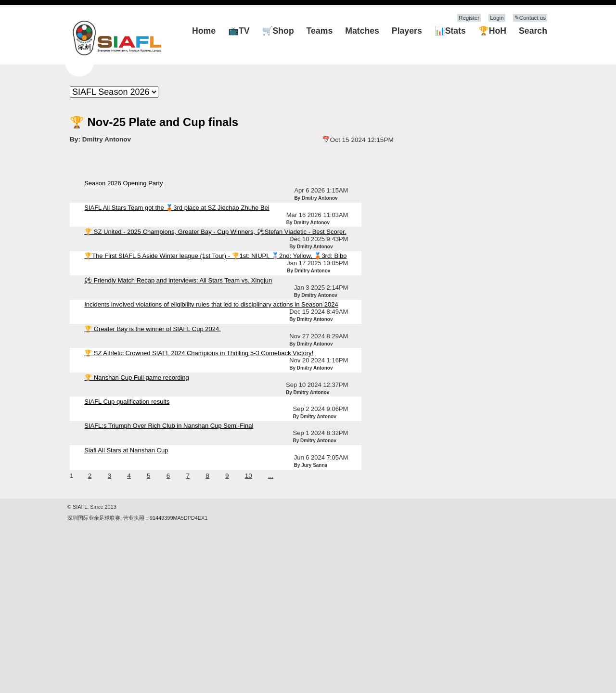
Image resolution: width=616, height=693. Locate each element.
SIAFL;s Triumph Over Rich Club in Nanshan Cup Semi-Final (169, 426)
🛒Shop (278, 31)
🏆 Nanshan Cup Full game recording (137, 378)
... (271, 476)
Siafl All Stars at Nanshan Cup (126, 450)
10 (249, 476)
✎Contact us (530, 18)
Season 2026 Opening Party (123, 183)
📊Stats (450, 31)
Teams (320, 31)
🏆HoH (492, 31)
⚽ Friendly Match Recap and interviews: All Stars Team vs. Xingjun (178, 280)
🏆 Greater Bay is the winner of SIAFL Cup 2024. (153, 329)
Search (533, 31)
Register (469, 18)
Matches (362, 31)
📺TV (239, 31)
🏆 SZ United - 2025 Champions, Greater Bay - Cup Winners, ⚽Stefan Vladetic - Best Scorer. (215, 232)
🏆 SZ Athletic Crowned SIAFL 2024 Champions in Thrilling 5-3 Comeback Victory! (199, 353)
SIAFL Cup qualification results (127, 402)
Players (407, 31)
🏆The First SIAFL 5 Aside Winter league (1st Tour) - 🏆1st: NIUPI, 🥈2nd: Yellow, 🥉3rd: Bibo (215, 256)
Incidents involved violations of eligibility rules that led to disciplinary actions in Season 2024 (211, 304)
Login (497, 18)
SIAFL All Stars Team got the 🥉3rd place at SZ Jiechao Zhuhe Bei (177, 208)
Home (204, 31)
